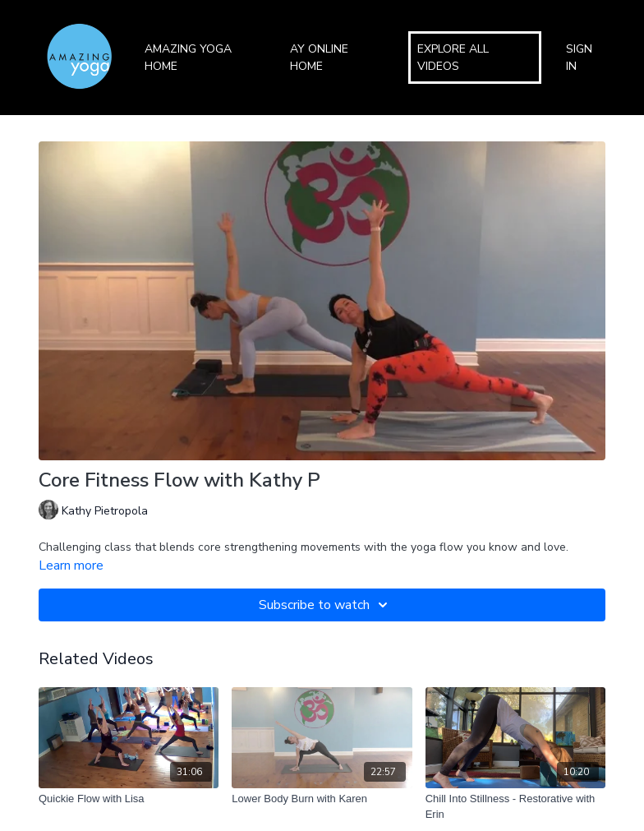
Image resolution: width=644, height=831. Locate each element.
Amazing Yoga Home (188, 58)
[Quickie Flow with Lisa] (129, 799)
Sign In (579, 58)
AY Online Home (319, 58)
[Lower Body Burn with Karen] (322, 799)
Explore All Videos (453, 58)
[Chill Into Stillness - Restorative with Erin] (515, 807)
